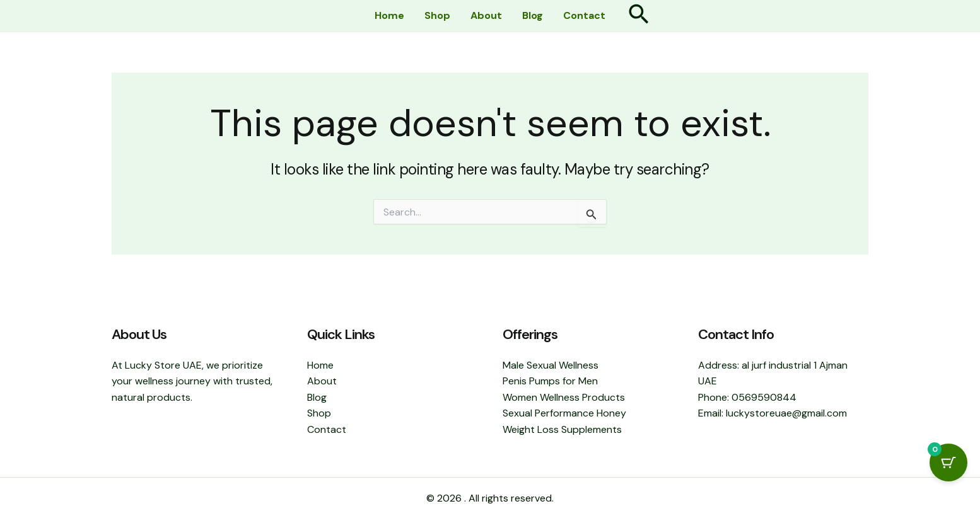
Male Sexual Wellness (551, 365)
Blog (533, 15)
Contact (584, 15)
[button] (639, 16)
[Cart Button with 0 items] (948, 463)
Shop (437, 15)
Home (389, 15)
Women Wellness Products (564, 397)
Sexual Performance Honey (564, 413)
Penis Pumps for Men (550, 381)
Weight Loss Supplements (562, 429)
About (486, 15)
